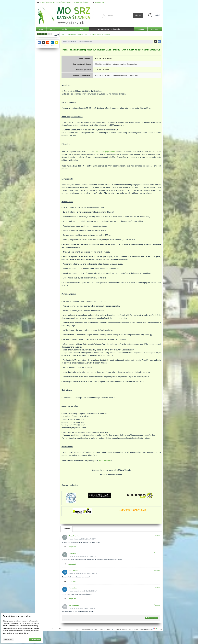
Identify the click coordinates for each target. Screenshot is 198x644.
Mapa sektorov (105, 461)
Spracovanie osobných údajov (89, 629)
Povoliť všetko (35, 640)
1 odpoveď (72, 547)
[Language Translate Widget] (147, 629)
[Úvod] (67, 15)
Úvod (78, 629)
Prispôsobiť (8, 640)
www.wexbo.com (52, 629)
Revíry (101, 629)
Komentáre (66, 529)
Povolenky (108, 629)
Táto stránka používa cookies (17, 616)
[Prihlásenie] (155, 15)
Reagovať (157, 536)
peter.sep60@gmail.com (105, 152)
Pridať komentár (152, 618)
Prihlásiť (61, 629)
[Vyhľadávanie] (118, 15)
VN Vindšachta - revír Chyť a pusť (122, 629)
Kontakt (136, 629)
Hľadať (138, 15)
